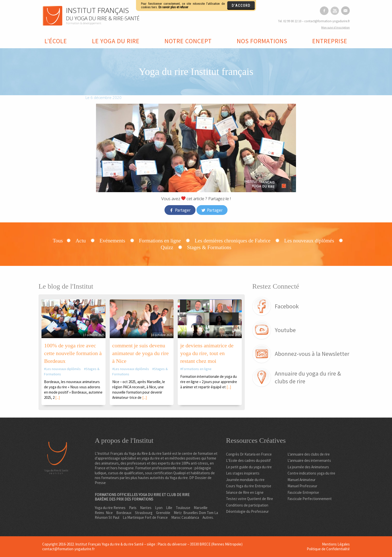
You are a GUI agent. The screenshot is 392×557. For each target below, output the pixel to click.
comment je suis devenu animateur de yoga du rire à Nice (140, 353)
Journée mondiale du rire (245, 480)
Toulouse (183, 508)
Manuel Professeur (302, 486)
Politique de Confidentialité (328, 549)
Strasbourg (144, 513)
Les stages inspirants (243, 473)
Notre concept (188, 41)
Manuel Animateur (301, 480)
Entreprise (330, 41)
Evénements (112, 241)
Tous (58, 241)
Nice (109, 513)
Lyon (159, 508)
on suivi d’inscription (335, 27)
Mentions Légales (336, 544)
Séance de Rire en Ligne (245, 492)
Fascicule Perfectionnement (310, 499)
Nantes (146, 508)
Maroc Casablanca (185, 517)
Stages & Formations (209, 247)
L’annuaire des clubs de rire (309, 454)
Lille (169, 508)
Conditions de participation (247, 505)
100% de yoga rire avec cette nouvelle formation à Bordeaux (73, 353)
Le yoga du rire (116, 41)
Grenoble (163, 513)
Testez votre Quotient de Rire (249, 499)
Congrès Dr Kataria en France (249, 454)
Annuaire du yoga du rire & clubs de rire (308, 377)
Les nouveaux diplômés (309, 241)
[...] (57, 397)
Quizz (167, 247)
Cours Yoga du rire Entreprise (249, 486)
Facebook (287, 306)
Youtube (285, 330)
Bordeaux (124, 513)
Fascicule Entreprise (303, 492)
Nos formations (262, 41)
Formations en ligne (160, 241)
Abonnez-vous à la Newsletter (312, 354)
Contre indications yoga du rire (311, 473)
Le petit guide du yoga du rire (249, 467)
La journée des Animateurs (308, 467)
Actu (81, 241)
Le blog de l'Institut (66, 286)
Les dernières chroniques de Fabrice (233, 241)
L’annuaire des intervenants (309, 460)
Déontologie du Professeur (247, 511)
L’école (56, 41)
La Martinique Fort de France (145, 517)
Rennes (119, 508)
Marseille (201, 508)
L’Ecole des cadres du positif (248, 460)
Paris (133, 508)
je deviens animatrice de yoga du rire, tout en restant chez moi (207, 353)
